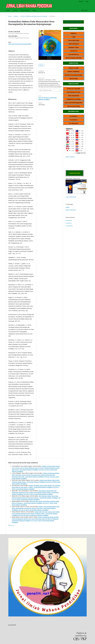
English (68, 207)
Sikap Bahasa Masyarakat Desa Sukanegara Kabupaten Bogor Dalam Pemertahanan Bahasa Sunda (34, 492)
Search (85, 10)
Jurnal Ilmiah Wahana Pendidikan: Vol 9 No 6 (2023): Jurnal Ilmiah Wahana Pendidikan (35, 493)
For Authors (69, 223)
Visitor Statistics (70, 157)
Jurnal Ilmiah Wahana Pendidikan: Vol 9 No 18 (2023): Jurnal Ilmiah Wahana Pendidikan (34, 509)
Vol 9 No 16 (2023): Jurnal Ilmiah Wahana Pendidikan (34, 16)
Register (81, 1)
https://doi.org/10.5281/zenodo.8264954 (20, 44)
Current (8, 10)
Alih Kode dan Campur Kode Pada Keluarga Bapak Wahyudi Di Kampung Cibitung (35, 497)
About (35, 10)
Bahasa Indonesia (71, 210)
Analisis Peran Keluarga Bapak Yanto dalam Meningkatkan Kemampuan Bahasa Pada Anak (36, 507)
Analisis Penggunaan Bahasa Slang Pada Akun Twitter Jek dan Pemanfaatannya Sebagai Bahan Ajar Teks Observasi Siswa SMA (36, 475)
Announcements (25, 10)
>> (13, 525)
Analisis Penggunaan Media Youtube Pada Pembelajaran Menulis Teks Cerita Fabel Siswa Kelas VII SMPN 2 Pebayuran (35, 518)
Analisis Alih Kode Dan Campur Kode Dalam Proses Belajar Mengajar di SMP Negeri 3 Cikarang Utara (36, 513)
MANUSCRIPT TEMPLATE (74, 22)
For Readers (69, 220)
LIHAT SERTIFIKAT (71, 197)
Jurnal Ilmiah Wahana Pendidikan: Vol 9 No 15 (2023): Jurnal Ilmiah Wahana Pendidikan (36, 499)
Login (87, 1)
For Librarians (69, 226)
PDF (42, 65)
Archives (15, 10)
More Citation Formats (46, 90)
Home (10, 16)
